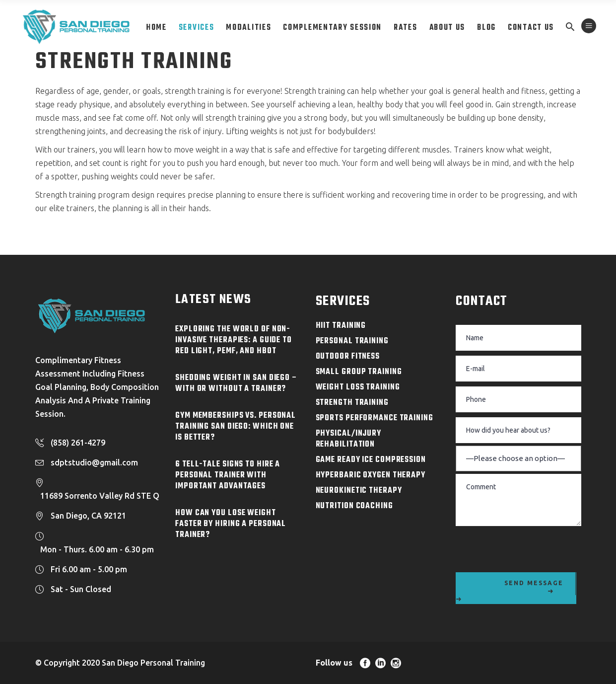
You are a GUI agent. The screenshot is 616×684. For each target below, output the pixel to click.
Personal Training (352, 341)
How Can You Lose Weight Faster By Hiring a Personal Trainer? (231, 524)
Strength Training (352, 403)
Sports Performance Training (375, 418)
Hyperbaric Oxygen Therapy (371, 475)
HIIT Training (341, 326)
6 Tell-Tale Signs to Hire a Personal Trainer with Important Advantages (228, 475)
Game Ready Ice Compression (371, 460)
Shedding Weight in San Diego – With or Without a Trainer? (236, 383)
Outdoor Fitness (348, 357)
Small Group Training (359, 372)
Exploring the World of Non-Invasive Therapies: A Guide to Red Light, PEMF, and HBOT (234, 340)
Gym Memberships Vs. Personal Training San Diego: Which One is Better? (236, 427)
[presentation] (531, 548)
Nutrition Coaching (354, 506)
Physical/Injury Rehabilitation (349, 439)
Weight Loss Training (358, 387)
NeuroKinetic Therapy (359, 491)
